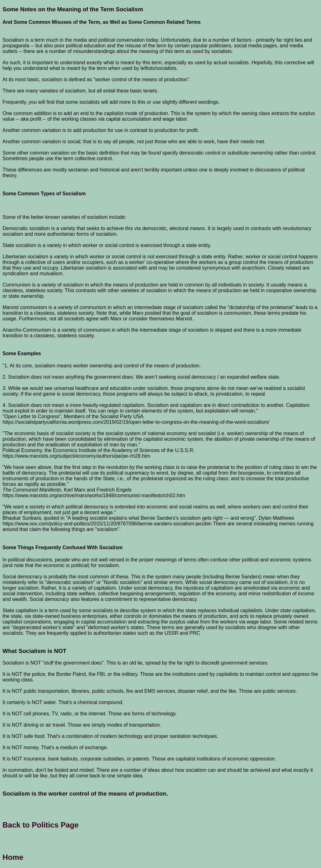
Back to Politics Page (41, 825)
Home (13, 857)
